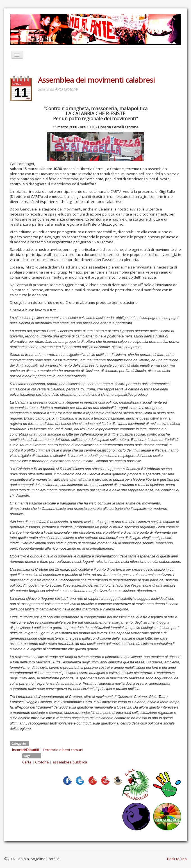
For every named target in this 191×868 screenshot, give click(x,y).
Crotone (42, 762)
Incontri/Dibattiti (26, 750)
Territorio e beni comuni (63, 750)
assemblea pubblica (70, 762)
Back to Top (177, 859)
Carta (27, 762)
